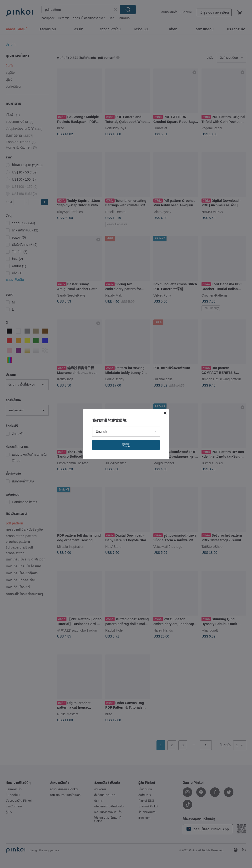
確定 (126, 445)
